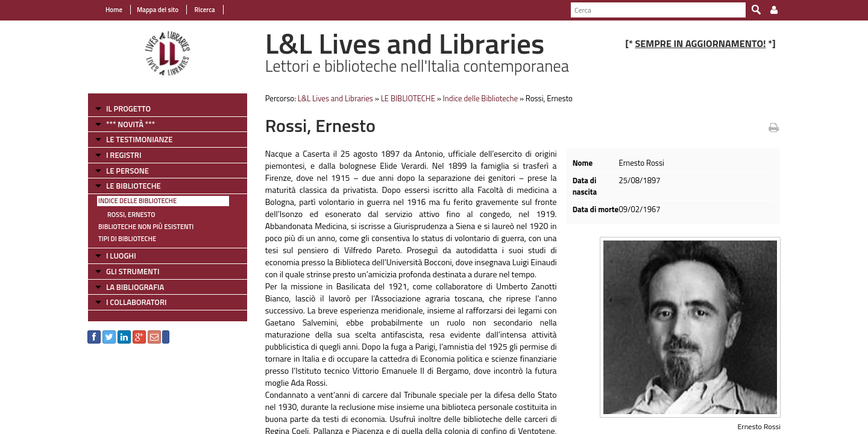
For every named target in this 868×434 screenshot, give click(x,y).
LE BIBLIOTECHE (134, 186)
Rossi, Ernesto (131, 215)
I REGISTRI (124, 155)
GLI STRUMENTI (133, 271)
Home (114, 10)
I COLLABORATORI (136, 302)
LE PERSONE (127, 171)
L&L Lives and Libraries (335, 98)
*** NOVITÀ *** (131, 124)
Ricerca (204, 10)
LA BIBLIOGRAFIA (135, 287)
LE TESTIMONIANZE (139, 139)
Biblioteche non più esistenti (146, 227)
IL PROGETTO (128, 108)
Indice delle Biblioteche (137, 201)
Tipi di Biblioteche (127, 239)
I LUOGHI (121, 256)
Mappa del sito (158, 10)
